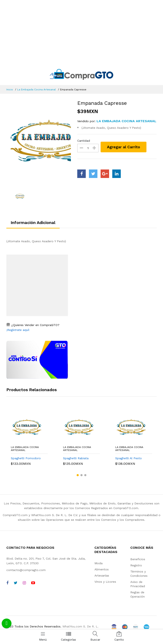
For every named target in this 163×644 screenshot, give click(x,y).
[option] (39, 143)
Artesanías (102, 575)
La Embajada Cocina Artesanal (37, 90)
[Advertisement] (81, 32)
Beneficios (138, 559)
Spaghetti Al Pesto (129, 458)
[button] (78, 475)
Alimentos (102, 569)
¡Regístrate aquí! (18, 330)
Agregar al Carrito (124, 147)
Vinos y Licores (105, 582)
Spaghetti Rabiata (76, 458)
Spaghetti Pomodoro (26, 458)
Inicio (10, 90)
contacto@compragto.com (26, 570)
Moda (98, 563)
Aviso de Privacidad (138, 584)
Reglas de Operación (138, 594)
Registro (136, 565)
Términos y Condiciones (139, 574)
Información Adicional (33, 223)
